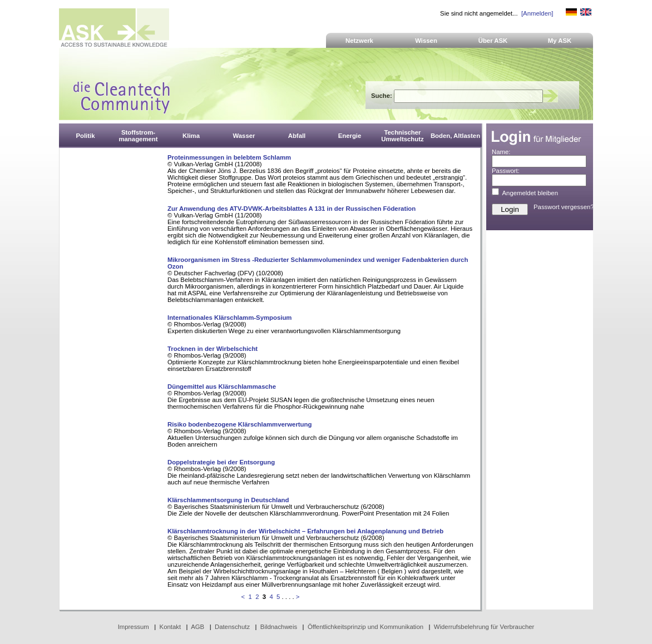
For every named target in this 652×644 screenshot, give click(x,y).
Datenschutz (232, 627)
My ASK (560, 41)
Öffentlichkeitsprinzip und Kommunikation (365, 627)
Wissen (426, 41)
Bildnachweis (279, 627)
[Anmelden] (537, 13)
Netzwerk (359, 41)
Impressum (134, 627)
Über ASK (493, 41)
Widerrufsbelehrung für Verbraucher (484, 627)
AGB (197, 627)
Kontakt (171, 627)
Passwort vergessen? (564, 207)
